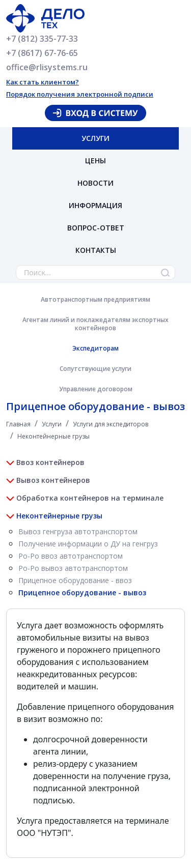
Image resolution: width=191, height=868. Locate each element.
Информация (95, 205)
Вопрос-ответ (96, 228)
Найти (165, 272)
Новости (95, 183)
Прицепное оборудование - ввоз (75, 580)
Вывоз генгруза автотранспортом (78, 531)
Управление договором (96, 389)
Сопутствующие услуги (95, 369)
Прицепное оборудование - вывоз (82, 592)
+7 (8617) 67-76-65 (42, 53)
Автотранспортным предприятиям (95, 299)
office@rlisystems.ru (47, 67)
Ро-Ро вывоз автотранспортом (73, 568)
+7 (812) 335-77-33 (42, 39)
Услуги (95, 138)
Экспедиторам (95, 348)
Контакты (96, 250)
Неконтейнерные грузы (53, 436)
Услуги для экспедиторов (111, 424)
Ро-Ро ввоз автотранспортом (71, 556)
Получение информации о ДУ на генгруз (88, 544)
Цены (95, 161)
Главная (18, 424)
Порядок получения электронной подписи (80, 94)
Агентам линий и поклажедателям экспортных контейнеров (95, 324)
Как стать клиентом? (43, 82)
